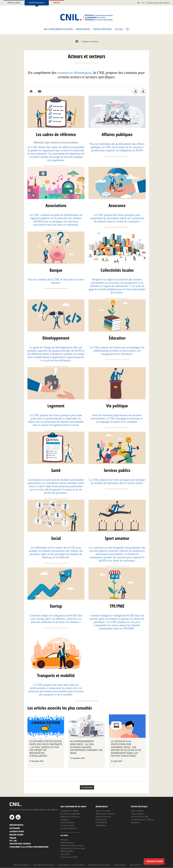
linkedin (18, 817)
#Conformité (87, 787)
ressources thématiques (74, 73)
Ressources (83, 29)
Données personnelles (44, 865)
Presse (57, 3)
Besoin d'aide (155, 861)
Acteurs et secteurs (103, 811)
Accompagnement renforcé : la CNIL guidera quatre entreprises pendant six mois (86, 747)
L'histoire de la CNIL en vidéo (73, 848)
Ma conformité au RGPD (58, 29)
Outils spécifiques (68, 822)
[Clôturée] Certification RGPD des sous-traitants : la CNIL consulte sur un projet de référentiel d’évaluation (46, 749)
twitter (12, 817)
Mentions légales (21, 865)
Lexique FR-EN (17, 831)
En (143, 3)
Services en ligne (67, 825)
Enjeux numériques (103, 817)
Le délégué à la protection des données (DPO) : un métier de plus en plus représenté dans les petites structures (126, 749)
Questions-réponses (69, 828)
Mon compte (135, 865)
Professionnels (37, 3)
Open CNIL (65, 854)
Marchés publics (67, 851)
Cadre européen (137, 811)
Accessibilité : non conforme (71, 865)
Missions (64, 840)
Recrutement (120, 865)
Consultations (101, 822)
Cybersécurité (101, 820)
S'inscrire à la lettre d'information (29, 847)
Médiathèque (101, 825)
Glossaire (15, 828)
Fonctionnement (67, 843)
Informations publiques (99, 865)
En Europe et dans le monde (72, 845)
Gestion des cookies (20, 844)
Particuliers (14, 3)
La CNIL (119, 29)
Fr (138, 3)
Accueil (77, 41)
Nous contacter (152, 865)
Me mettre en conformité (70, 814)
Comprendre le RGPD (70, 811)
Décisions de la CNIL (139, 817)
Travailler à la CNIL (69, 857)
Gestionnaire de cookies (158, 3)
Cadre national (137, 814)
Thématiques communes (105, 814)
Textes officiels (102, 29)
